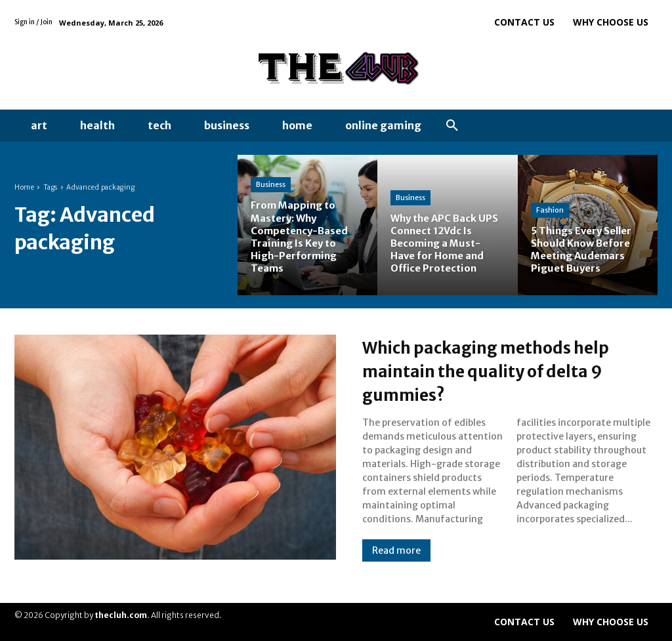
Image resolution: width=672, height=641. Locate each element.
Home (24, 187)
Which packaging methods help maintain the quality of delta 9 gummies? (495, 370)
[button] (452, 126)
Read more (396, 550)
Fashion (550, 210)
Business (271, 184)
